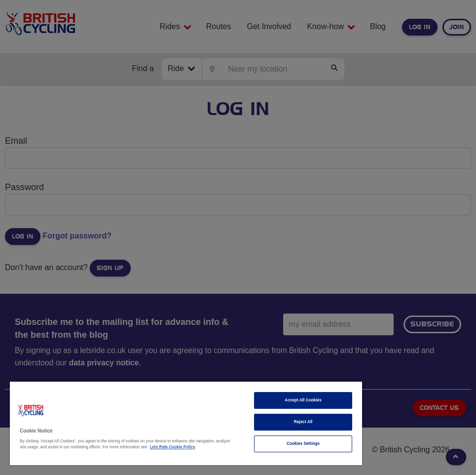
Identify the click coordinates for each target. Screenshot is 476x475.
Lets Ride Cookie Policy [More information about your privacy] (173, 447)
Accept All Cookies (303, 400)
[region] (186, 423)
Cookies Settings (303, 444)
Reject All (303, 422)
